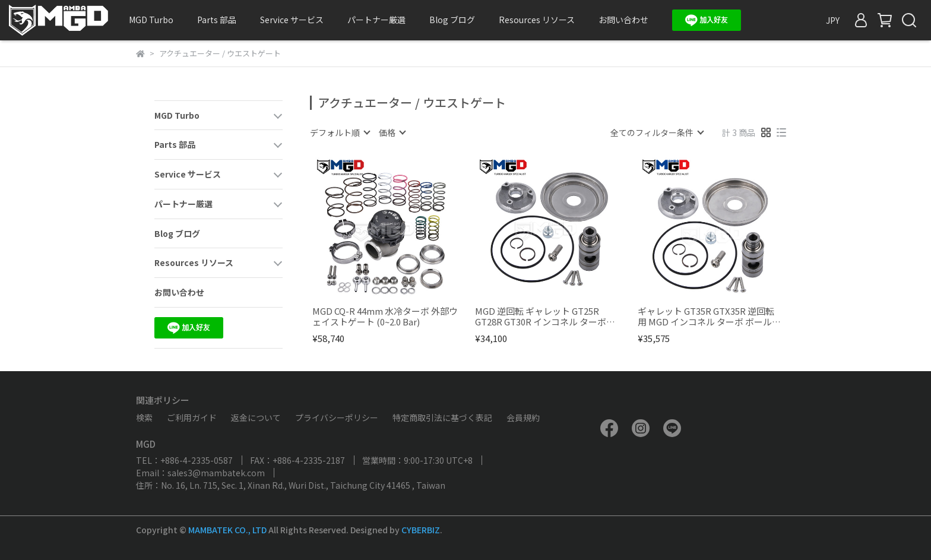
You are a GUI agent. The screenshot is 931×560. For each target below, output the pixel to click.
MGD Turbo (151, 20)
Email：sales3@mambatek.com (200, 473)
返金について (256, 417)
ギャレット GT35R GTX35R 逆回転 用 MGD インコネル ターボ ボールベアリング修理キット (709, 317)
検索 (144, 417)
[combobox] (340, 132)
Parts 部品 (217, 20)
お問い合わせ (623, 20)
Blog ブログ (452, 20)
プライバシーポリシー (337, 417)
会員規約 (523, 417)
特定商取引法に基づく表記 (442, 417)
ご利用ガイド (192, 417)
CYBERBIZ (421, 530)
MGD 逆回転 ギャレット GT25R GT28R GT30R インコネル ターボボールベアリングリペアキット (545, 317)
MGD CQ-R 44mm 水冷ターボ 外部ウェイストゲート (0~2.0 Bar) (385, 317)
